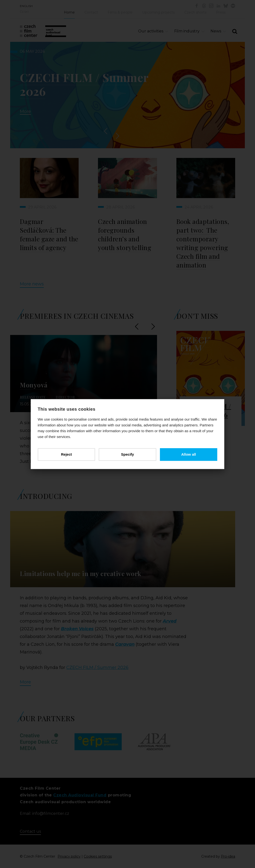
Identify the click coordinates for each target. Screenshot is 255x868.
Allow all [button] (188, 454)
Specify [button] (127, 454)
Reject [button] (67, 454)
